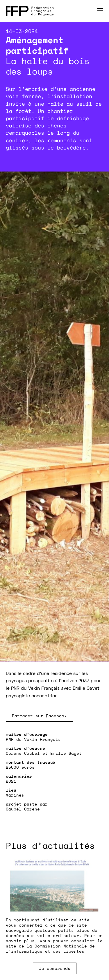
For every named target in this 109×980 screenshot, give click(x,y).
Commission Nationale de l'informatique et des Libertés (50, 949)
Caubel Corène (23, 809)
